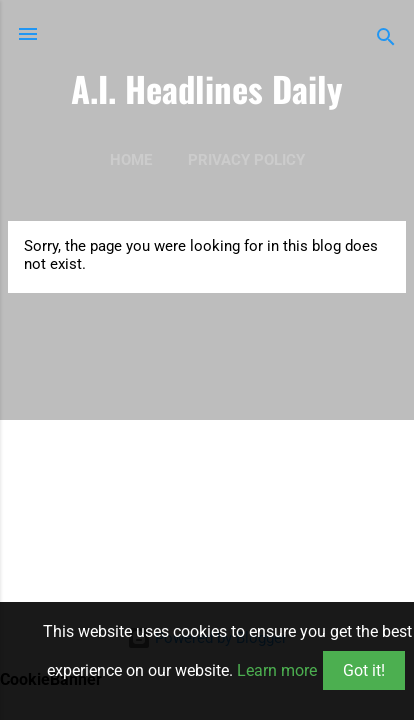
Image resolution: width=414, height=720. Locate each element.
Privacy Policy (246, 160)
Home (131, 160)
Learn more (277, 670)
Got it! (364, 670)
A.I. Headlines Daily (207, 88)
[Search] (386, 40)
